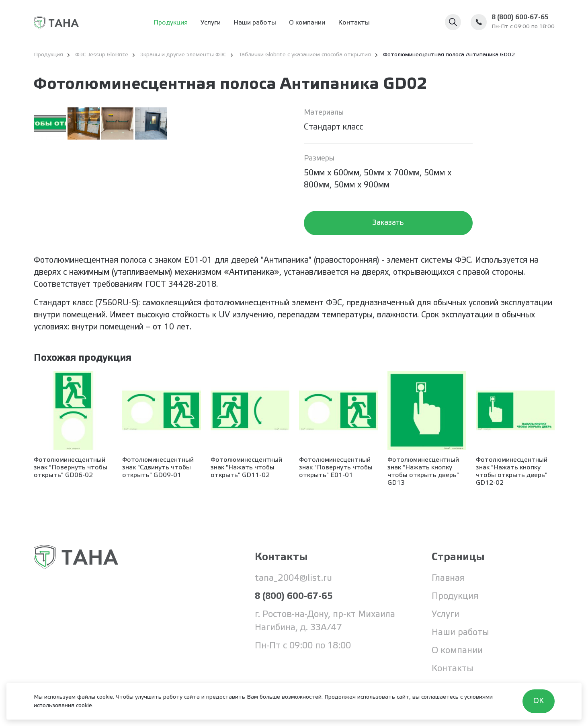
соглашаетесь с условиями (457, 697)
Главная (449, 578)
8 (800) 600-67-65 (520, 17)
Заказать (388, 223)
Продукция (171, 23)
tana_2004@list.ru (293, 578)
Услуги (211, 23)
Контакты (354, 23)
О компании (307, 23)
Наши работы (255, 23)
